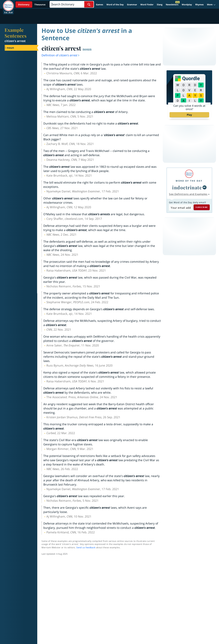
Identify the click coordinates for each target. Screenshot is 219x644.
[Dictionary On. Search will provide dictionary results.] (32, 4)
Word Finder (147, 4)
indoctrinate (187, 187)
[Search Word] (89, 4)
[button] (211, 5)
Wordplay (187, 4)
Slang (160, 4)
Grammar (132, 4)
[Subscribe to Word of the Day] (181, 208)
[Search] (72, 4)
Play (189, 115)
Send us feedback (86, 547)
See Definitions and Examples (188, 194)
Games (100, 4)
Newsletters (172, 4)
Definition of (61, 55)
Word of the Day (115, 4)
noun (87, 49)
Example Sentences (16, 33)
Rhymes (199, 4)
